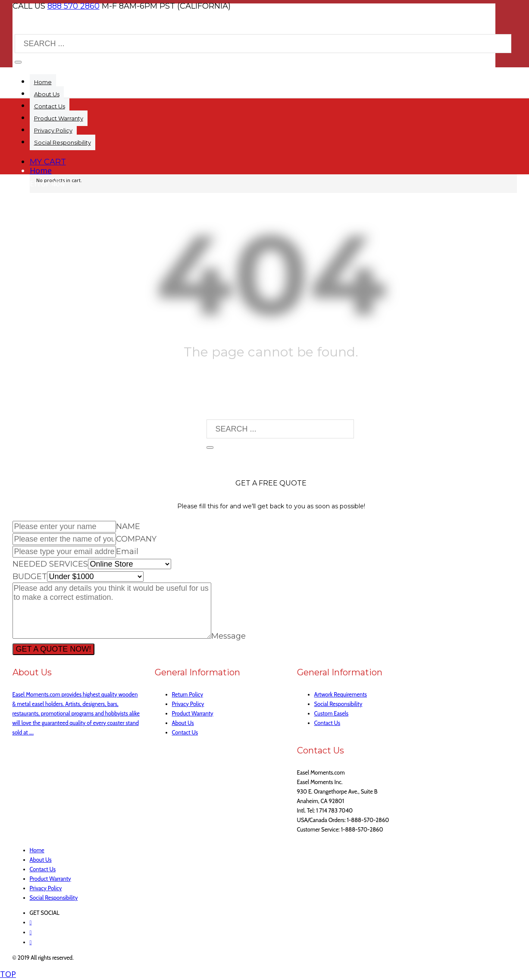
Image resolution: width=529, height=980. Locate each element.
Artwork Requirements (341, 694)
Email (127, 551)
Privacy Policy (188, 704)
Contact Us (185, 732)
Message (229, 636)
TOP (8, 974)
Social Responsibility (338, 704)
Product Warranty (193, 713)
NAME (128, 526)
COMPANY (136, 539)
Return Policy (188, 694)
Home (41, 170)
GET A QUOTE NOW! (54, 649)
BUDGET (30, 577)
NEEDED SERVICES (50, 564)
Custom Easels (332, 713)
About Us (183, 723)
